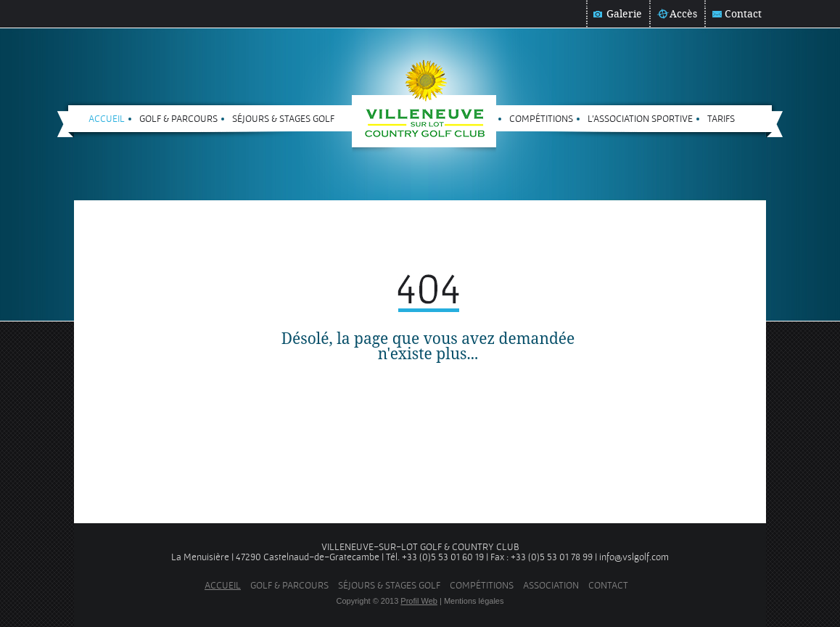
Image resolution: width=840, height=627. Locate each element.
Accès (683, 14)
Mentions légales (474, 601)
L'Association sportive (640, 118)
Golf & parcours (178, 118)
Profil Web (419, 601)
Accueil (107, 118)
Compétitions (541, 118)
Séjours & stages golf (283, 118)
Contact (743, 14)
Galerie (624, 14)
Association (551, 585)
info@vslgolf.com (634, 557)
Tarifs (721, 118)
